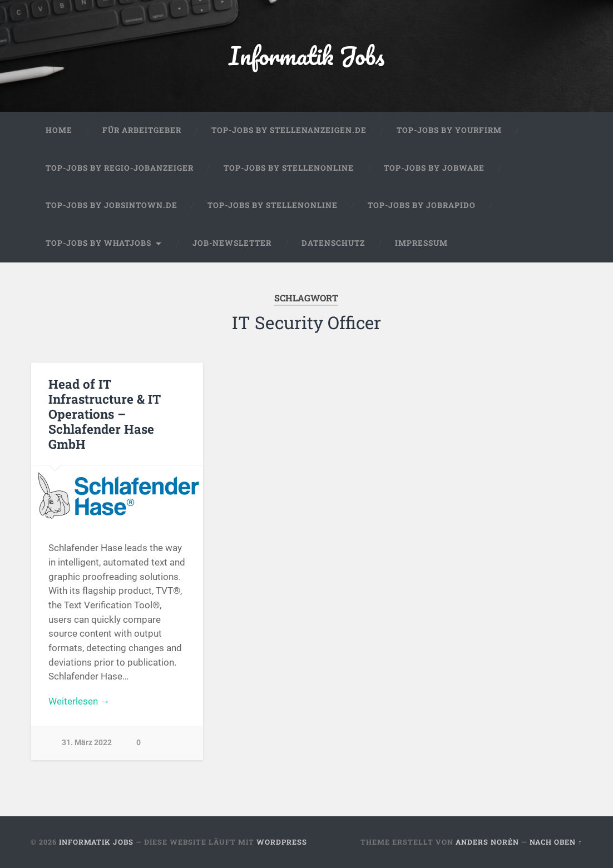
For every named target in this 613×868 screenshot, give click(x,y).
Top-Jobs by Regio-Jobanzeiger (120, 168)
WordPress (282, 842)
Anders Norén (487, 842)
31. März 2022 (87, 743)
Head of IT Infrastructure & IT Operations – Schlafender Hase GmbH (105, 414)
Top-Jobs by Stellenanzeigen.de (289, 130)
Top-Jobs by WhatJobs (98, 243)
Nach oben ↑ (556, 842)
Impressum (421, 243)
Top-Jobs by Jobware (434, 168)
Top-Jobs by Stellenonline (289, 168)
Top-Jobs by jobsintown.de (112, 205)
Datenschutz (333, 243)
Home (59, 130)
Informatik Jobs (306, 55)
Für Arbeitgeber (142, 130)
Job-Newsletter (232, 243)
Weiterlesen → (79, 701)
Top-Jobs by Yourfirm (449, 130)
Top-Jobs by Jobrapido (422, 205)
